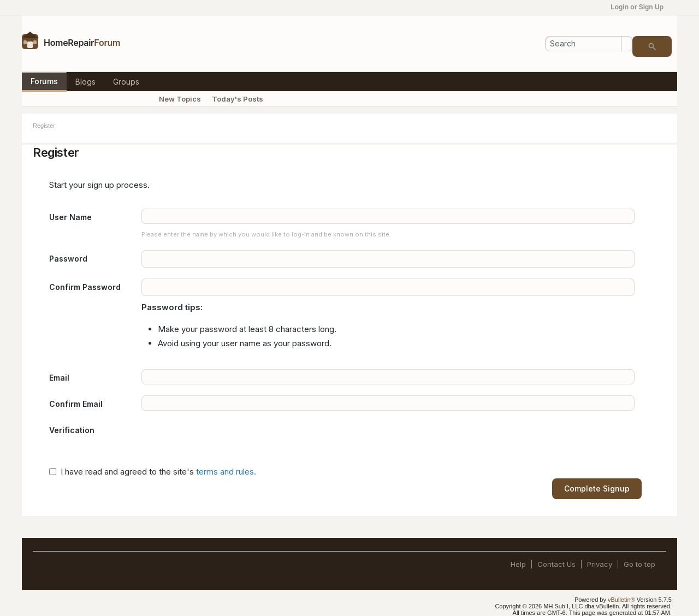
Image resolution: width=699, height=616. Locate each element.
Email (59, 378)
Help (518, 564)
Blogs (85, 82)
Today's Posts (238, 99)
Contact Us (556, 564)
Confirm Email (76, 404)
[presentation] (224, 443)
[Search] (589, 44)
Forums (44, 81)
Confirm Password (85, 287)
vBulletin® (621, 600)
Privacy (600, 564)
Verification (72, 430)
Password (68, 259)
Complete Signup (597, 488)
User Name (70, 217)
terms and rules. (226, 472)
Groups (126, 82)
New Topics (180, 99)
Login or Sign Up (641, 7)
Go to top (639, 564)
